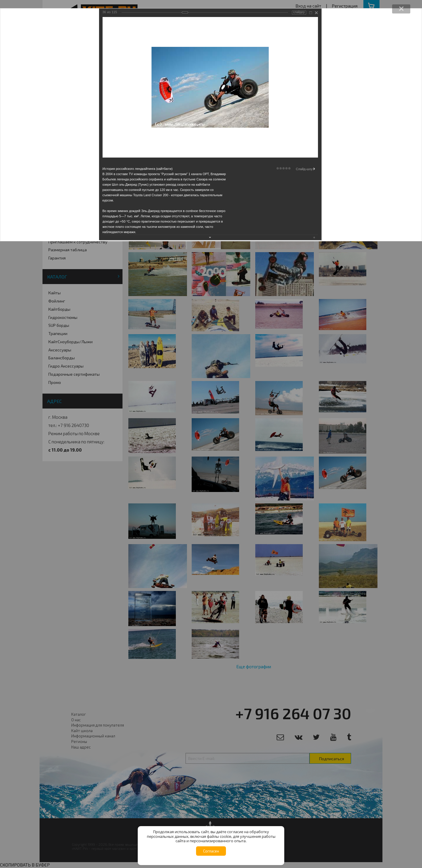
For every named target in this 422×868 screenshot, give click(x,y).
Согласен (211, 851)
